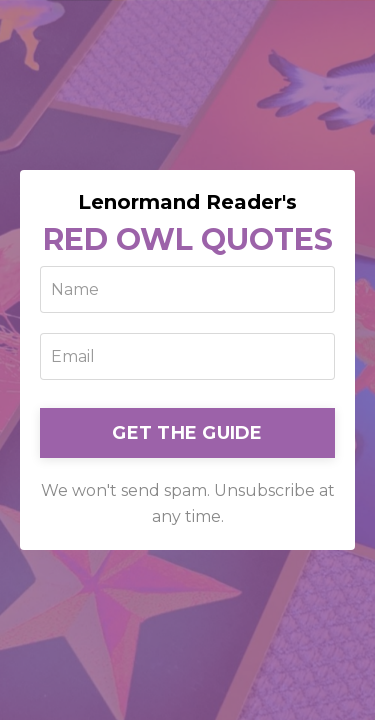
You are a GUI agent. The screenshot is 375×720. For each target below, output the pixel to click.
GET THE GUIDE (187, 433)
